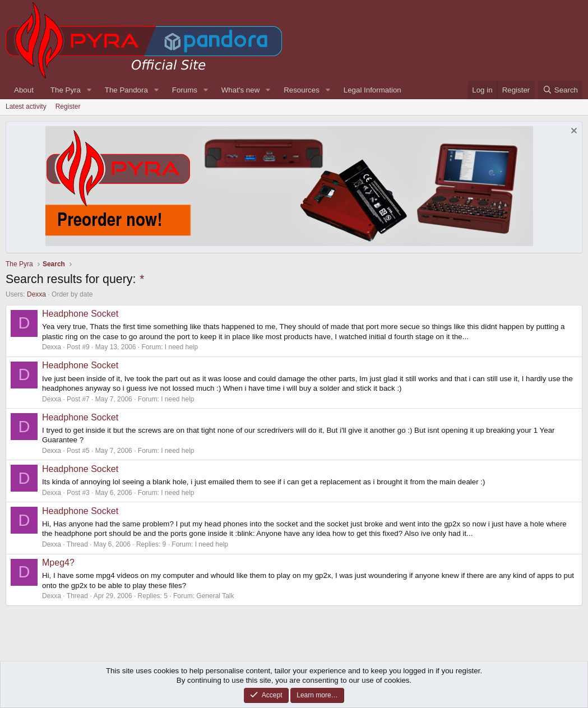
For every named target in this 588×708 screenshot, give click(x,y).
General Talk (215, 596)
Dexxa (36, 294)
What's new (240, 90)
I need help (181, 347)
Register (68, 107)
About (24, 90)
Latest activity (26, 107)
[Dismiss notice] (573, 132)
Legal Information (372, 90)
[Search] (560, 90)
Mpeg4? (58, 563)
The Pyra (66, 90)
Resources (302, 90)
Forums (185, 90)
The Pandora (126, 90)
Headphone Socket (80, 314)
